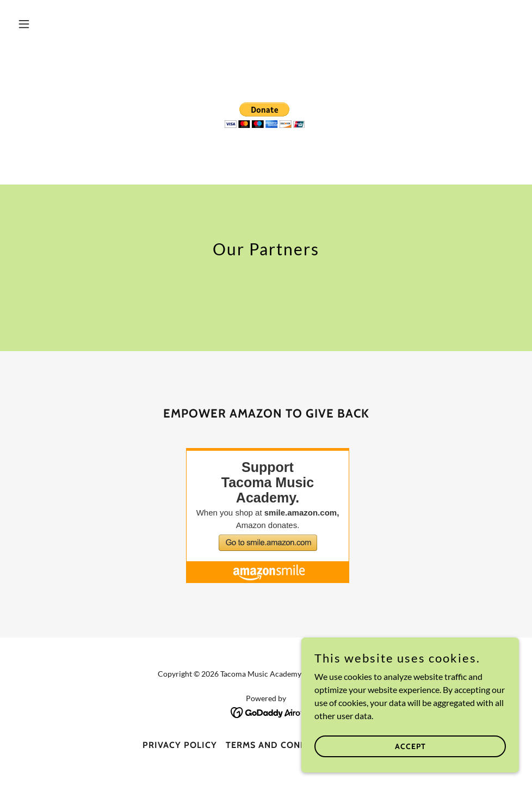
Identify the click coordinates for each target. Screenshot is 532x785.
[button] (51, 24)
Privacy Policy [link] (180, 745)
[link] (266, 711)
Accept (410, 746)
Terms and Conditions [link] (282, 745)
